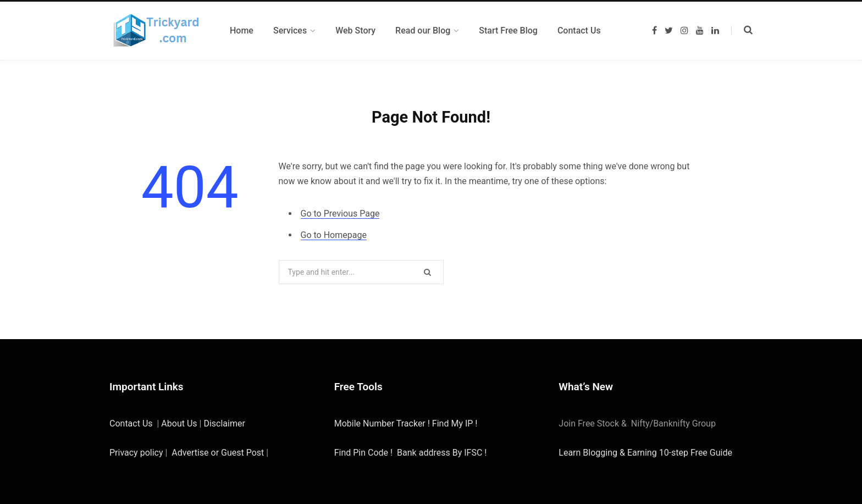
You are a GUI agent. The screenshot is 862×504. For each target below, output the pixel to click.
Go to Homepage (334, 235)
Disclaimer (224, 423)
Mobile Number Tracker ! (383, 423)
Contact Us (131, 423)
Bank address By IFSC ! (442, 453)
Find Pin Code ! (364, 453)
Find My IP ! (455, 423)
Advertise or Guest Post (218, 453)
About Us (179, 423)
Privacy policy (136, 453)
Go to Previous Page (340, 214)
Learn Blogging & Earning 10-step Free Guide (645, 453)
